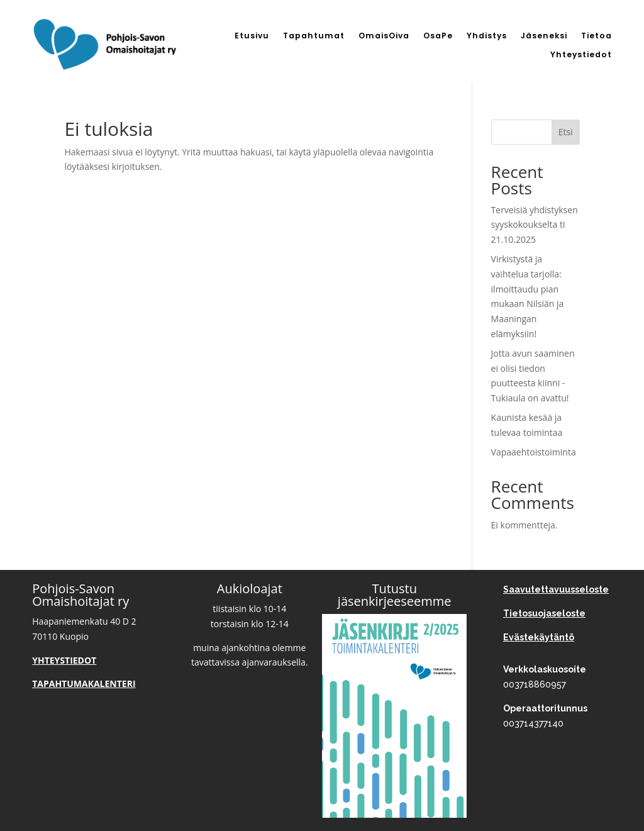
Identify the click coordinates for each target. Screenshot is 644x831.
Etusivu (252, 36)
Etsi (566, 132)
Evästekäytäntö (539, 637)
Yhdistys (487, 36)
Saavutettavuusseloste (556, 589)
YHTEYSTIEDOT (64, 660)
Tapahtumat (314, 36)
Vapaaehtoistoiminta (534, 452)
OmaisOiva (384, 36)
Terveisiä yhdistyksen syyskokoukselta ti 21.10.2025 (535, 225)
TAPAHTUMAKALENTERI (84, 683)
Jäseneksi (544, 36)
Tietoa (597, 36)
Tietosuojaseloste (544, 613)
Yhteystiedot (581, 55)
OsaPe (438, 36)
